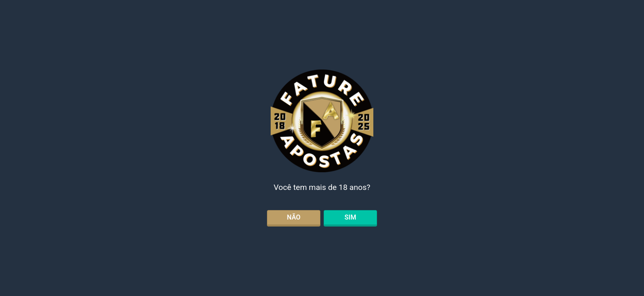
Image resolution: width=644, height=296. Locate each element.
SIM (350, 217)
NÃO (293, 217)
